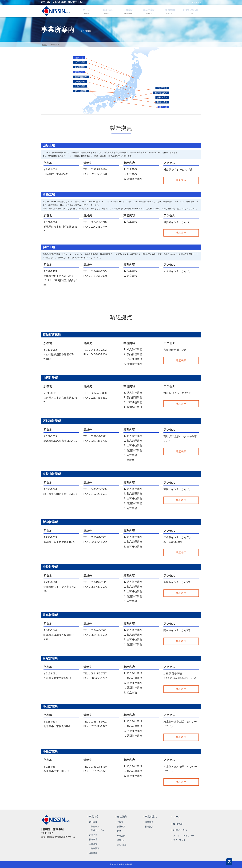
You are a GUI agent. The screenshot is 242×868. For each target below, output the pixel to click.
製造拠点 (149, 822)
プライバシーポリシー (183, 835)
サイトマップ (194, 2)
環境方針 (121, 836)
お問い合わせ (191, 10)
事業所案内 (149, 10)
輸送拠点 (149, 827)
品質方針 (121, 840)
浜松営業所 (162, 98)
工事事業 (93, 844)
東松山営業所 (81, 91)
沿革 (119, 831)
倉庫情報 (93, 853)
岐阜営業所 (162, 102)
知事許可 (95, 848)
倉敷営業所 (80, 86)
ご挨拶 (120, 822)
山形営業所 (80, 62)
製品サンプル (97, 830)
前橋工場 (79, 72)
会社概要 (121, 827)
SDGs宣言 (122, 845)
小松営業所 (80, 82)
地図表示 (181, 180)
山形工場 (79, 58)
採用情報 (170, 10)
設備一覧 (95, 827)
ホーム (87, 10)
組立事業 (93, 835)
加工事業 (93, 822)
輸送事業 (93, 839)
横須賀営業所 (161, 93)
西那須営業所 (81, 77)
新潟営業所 (80, 67)
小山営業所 (162, 88)
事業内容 (107, 10)
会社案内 (128, 10)
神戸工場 (163, 107)
